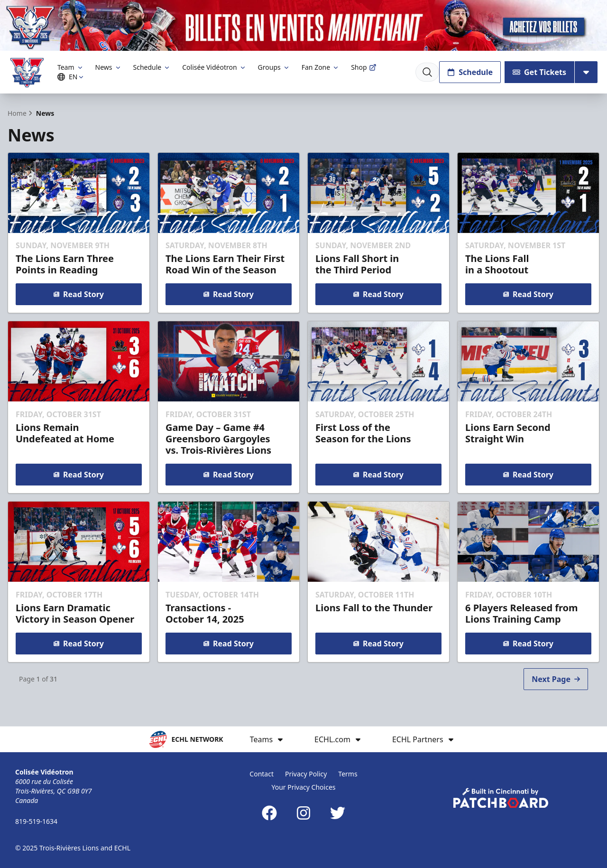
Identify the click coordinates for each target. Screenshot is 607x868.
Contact (262, 774)
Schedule (152, 67)
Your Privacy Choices (303, 787)
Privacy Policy (306, 774)
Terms (348, 774)
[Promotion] (303, 25)
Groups (274, 67)
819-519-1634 (36, 821)
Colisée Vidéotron (214, 67)
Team (71, 67)
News (109, 67)
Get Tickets (539, 72)
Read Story (79, 294)
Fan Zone (321, 67)
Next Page (556, 679)
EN (72, 77)
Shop (363, 67)
